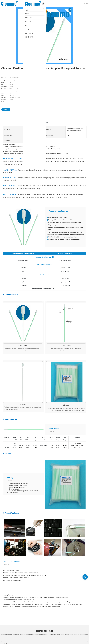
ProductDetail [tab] (44, 122)
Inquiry (6, 110)
